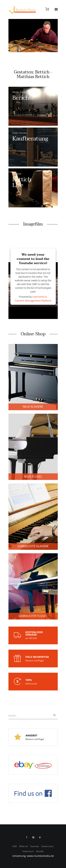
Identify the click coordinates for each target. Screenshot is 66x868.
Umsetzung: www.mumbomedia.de (33, 856)
